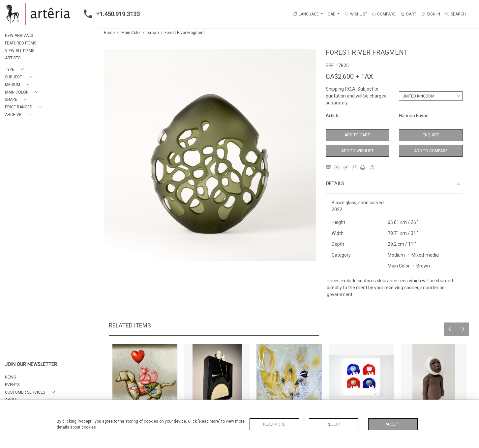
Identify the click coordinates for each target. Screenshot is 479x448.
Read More (274, 424)
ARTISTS (13, 58)
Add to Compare (431, 151)
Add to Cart (357, 135)
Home (109, 33)
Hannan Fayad (414, 116)
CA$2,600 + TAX (349, 76)
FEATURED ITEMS (21, 43)
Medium (396, 255)
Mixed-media (425, 255)
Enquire (431, 135)
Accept (393, 424)
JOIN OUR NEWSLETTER (31, 364)
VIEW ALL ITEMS (20, 51)
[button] (16, 70)
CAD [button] (332, 14)
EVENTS (12, 385)
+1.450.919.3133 (110, 14)
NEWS (10, 377)
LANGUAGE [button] (306, 14)
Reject (334, 424)
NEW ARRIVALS (19, 36)
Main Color (131, 33)
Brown (153, 33)
